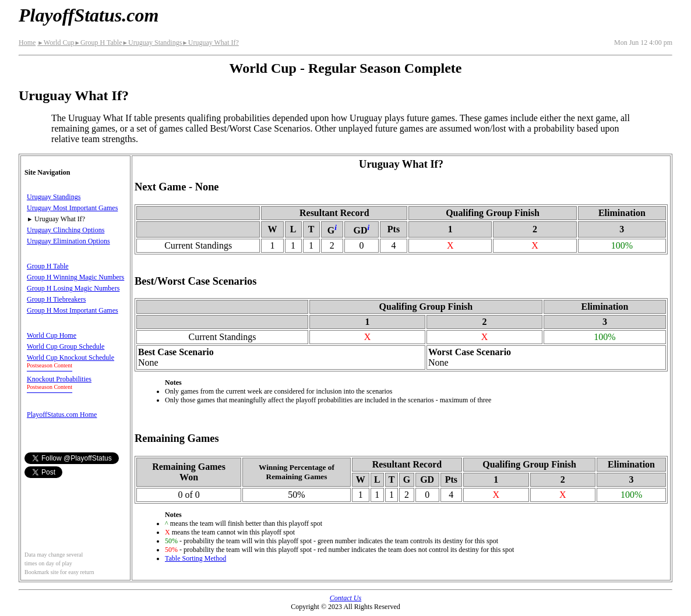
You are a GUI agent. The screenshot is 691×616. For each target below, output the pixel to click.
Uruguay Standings (152, 43)
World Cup (56, 43)
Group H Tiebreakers (56, 299)
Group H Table (98, 43)
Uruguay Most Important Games (72, 208)
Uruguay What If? (210, 43)
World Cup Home (52, 335)
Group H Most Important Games (73, 310)
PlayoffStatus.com (89, 15)
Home (27, 43)
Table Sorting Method (195, 558)
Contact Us (345, 598)
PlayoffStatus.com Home (62, 415)
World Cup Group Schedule (66, 346)
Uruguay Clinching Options (66, 230)
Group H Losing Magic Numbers (73, 288)
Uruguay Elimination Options (68, 241)
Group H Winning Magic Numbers (75, 277)
